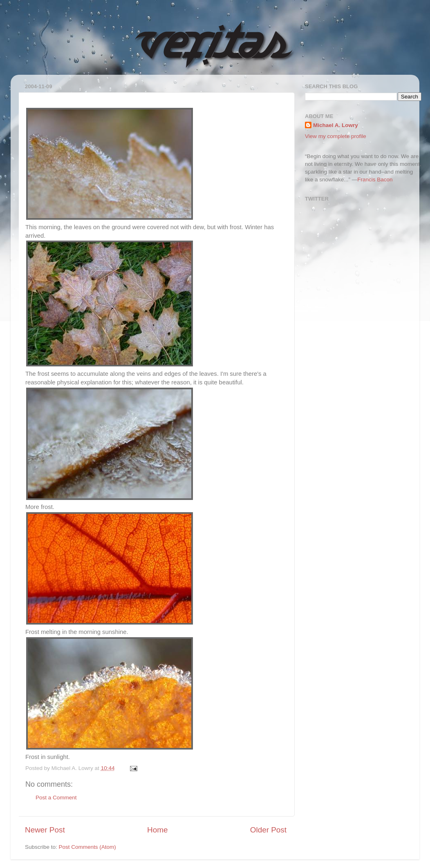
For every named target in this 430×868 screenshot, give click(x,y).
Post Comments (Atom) (87, 847)
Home (157, 830)
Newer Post (45, 830)
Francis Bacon (375, 180)
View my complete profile (336, 136)
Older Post (268, 830)
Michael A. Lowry (336, 125)
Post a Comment (56, 798)
